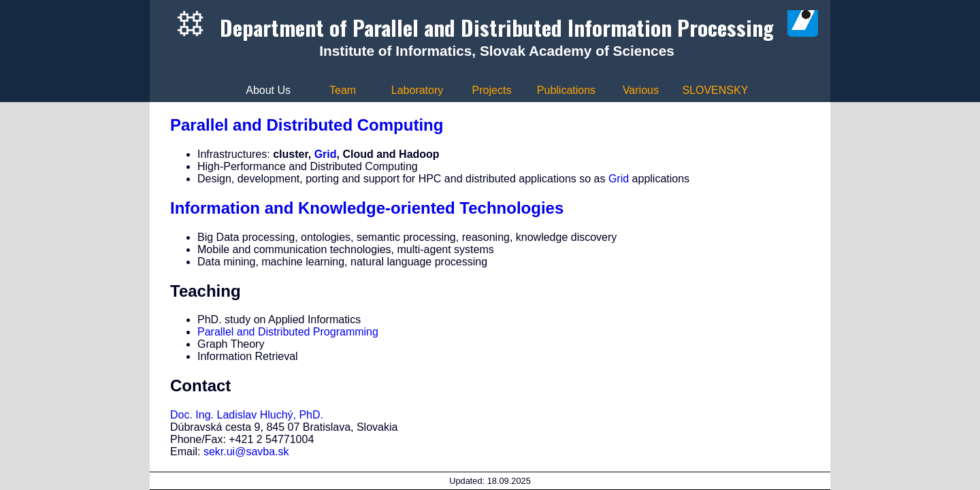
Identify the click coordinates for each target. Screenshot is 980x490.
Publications (566, 90)
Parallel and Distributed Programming (288, 332)
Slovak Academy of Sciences (577, 51)
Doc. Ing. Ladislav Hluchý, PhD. (247, 415)
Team (343, 90)
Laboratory (418, 90)
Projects (492, 90)
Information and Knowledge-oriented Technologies (367, 208)
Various (641, 90)
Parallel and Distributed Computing (307, 125)
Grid (326, 154)
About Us (268, 90)
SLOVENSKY (715, 90)
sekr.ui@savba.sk (246, 452)
